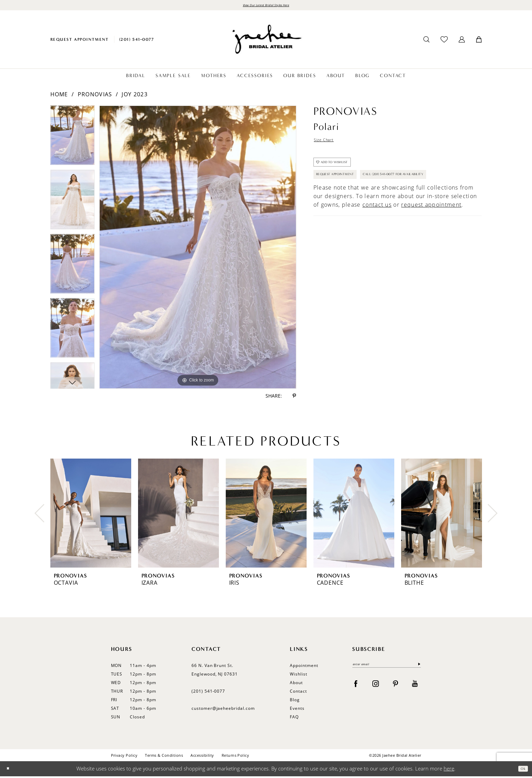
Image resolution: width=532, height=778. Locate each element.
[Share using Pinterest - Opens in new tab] (294, 398)
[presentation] (91, 515)
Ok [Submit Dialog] (521, 770)
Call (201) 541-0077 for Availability (364, 207)
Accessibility (202, 757)
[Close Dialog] (10, 771)
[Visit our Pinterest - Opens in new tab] (395, 688)
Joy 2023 (134, 96)
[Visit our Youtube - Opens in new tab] (415, 688)
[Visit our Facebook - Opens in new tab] (356, 688)
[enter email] (387, 668)
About (296, 685)
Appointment (304, 667)
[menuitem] (80, 41)
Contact (298, 693)
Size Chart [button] (329, 143)
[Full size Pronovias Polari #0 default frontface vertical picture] (198, 249)
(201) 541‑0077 (208, 693)
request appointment (431, 239)
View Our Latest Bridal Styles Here (266, 6)
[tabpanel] (73, 140)
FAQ (294, 719)
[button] (462, 41)
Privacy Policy (124, 757)
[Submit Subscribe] (417, 668)
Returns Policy (236, 757)
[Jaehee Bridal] (266, 41)
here (449, 770)
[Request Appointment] (80, 41)
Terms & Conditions (164, 757)
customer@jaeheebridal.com (223, 710)
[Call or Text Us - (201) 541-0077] (137, 41)
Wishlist (299, 676)
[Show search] (426, 41)
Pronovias (95, 96)
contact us (377, 239)
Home (59, 96)
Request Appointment (346, 189)
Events (297, 710)
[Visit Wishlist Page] (444, 41)
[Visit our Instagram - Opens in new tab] (376, 688)
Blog (295, 702)
